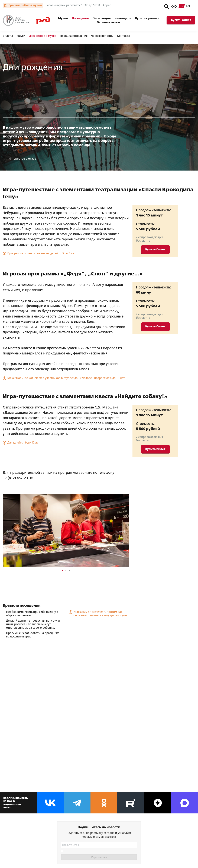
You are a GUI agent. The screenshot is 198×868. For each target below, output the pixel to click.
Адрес (107, 5)
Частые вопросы (102, 36)
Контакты (124, 36)
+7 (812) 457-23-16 (18, 478)
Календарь (123, 18)
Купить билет (181, 20)
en (188, 6)
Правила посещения (74, 36)
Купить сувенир (147, 18)
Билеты (8, 36)
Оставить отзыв (108, 23)
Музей (63, 18)
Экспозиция (102, 18)
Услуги (21, 36)
